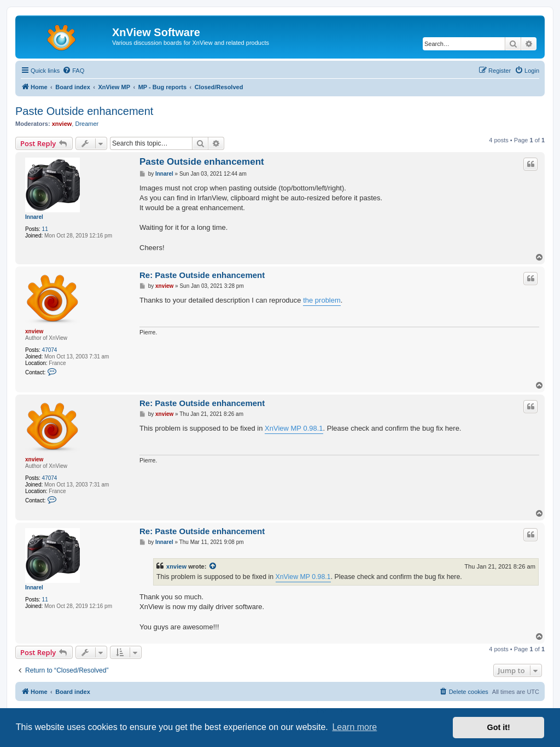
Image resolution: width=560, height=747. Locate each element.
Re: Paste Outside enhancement (202, 275)
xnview (62, 124)
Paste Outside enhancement (84, 111)
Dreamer (87, 124)
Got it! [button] (499, 727)
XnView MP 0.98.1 (294, 428)
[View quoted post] (213, 566)
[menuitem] (73, 71)
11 (45, 229)
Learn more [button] (354, 727)
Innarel (34, 217)
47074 (50, 350)
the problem (322, 300)
